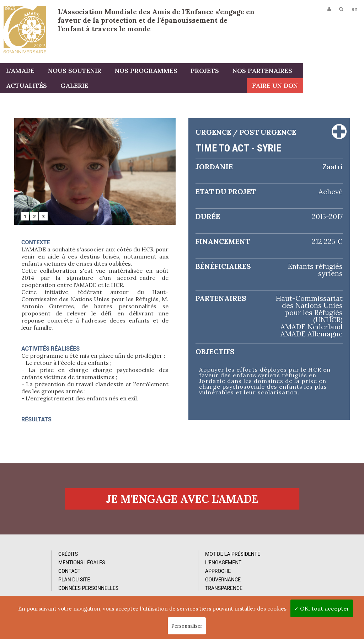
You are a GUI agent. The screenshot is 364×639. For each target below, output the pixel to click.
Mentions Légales (53, 582)
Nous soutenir (72, 72)
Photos (220, 574)
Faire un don (336, 87)
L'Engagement (138, 582)
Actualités (317, 72)
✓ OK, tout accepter (322, 608)
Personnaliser (187, 626)
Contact (40, 591)
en (354, 10)
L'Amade (25, 29)
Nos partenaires (255, 72)
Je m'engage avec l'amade (182, 517)
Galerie (19, 87)
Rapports (223, 591)
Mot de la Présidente (147, 574)
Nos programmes (142, 72)
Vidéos (219, 582)
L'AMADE (20, 72)
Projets (199, 72)
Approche (133, 591)
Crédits (39, 574)
